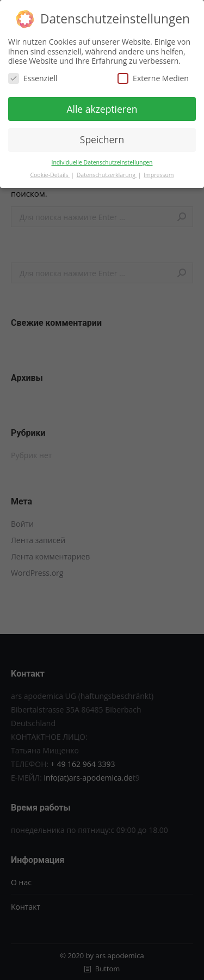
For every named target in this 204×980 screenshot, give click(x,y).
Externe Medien (153, 77)
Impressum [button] (159, 174)
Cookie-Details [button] (50, 174)
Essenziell (33, 77)
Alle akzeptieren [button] (102, 108)
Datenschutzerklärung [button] (107, 174)
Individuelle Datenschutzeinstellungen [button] (102, 161)
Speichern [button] (102, 138)
